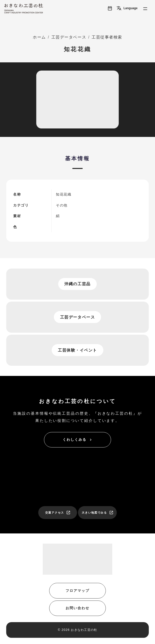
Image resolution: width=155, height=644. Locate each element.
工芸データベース (69, 37)
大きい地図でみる (98, 513)
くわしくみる (78, 440)
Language (127, 8)
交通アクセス (58, 513)
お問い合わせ (77, 608)
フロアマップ (77, 591)
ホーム (39, 37)
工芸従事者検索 (107, 37)
